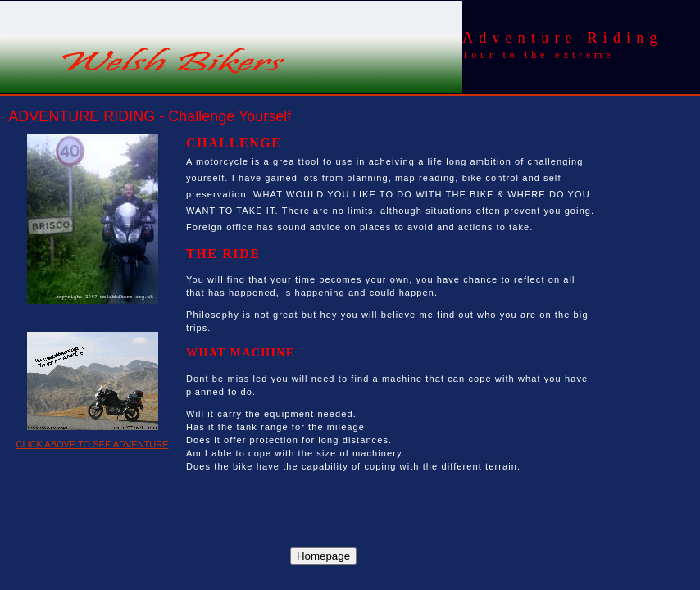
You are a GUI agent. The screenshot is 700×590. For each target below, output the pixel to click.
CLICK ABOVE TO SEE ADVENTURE (92, 444)
